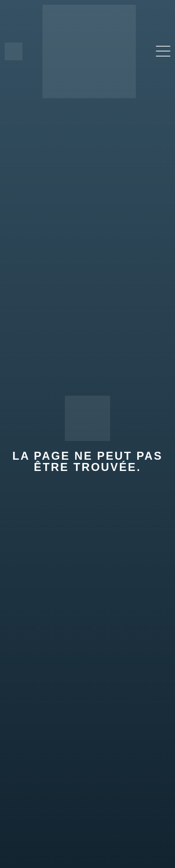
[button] (163, 52)
